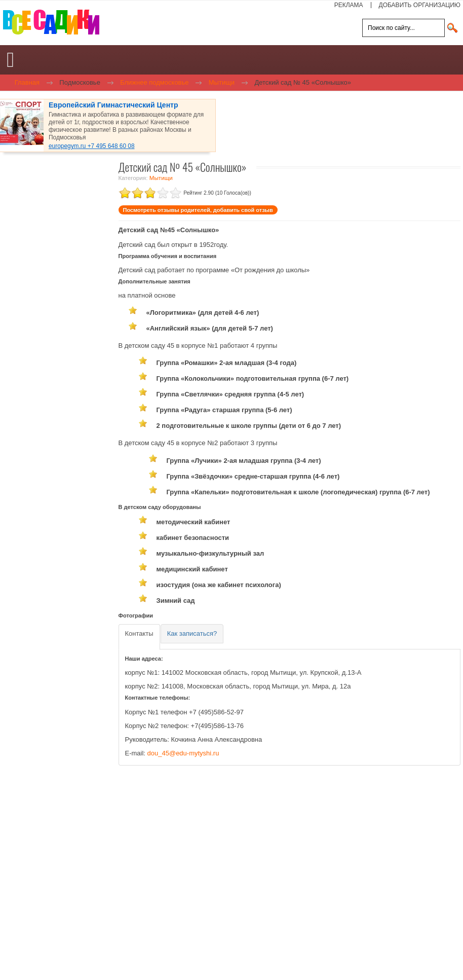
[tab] (139, 637)
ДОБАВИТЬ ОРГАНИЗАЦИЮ (420, 5)
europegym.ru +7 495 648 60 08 (92, 146)
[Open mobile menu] (10, 60)
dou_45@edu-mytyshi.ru (183, 753)
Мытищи (161, 178)
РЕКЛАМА (349, 5)
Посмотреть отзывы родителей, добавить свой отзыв (198, 210)
